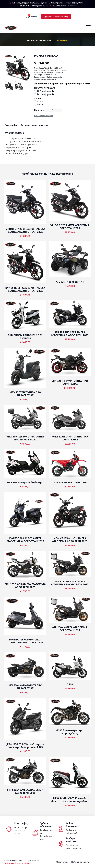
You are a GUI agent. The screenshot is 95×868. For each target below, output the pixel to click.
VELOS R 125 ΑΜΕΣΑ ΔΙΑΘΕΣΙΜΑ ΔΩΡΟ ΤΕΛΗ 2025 (70, 227)
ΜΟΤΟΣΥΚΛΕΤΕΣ (43, 40)
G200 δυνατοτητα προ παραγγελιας (70, 732)
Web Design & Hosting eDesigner (18, 863)
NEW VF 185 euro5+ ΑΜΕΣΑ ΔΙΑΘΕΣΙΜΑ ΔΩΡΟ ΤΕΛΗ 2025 (70, 540)
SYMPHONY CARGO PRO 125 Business (25, 336)
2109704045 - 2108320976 (67, 6)
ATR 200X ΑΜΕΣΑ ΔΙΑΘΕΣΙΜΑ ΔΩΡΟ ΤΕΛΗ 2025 (70, 629)
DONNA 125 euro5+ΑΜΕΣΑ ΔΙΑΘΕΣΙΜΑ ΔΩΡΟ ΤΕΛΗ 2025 (25, 641)
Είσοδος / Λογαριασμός (56, 17)
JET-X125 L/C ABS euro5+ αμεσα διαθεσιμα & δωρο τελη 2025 (25, 746)
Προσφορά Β (45, 94)
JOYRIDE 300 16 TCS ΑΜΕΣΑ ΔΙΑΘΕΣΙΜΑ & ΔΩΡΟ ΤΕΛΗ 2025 (25, 540)
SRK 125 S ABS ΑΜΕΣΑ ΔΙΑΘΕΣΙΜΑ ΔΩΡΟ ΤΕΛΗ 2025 (25, 586)
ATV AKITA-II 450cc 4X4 (70, 282)
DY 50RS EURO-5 (61, 40)
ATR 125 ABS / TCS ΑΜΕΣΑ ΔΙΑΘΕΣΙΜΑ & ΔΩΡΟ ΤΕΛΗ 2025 (70, 334)
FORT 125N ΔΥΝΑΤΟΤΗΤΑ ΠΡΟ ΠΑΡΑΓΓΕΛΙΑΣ (70, 438)
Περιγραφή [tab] (11, 125)
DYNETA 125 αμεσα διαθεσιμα (25, 482)
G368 (70, 684)
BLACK (40, 101)
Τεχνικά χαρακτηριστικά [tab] (35, 125)
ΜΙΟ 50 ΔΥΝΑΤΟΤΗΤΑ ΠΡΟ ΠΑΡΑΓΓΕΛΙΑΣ (25, 394)
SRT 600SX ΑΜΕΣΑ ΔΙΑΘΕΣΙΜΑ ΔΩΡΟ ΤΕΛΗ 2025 (25, 791)
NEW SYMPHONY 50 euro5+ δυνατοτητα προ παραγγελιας (70, 800)
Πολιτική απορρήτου (81, 862)
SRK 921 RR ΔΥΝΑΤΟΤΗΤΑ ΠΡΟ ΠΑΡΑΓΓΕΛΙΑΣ (70, 382)
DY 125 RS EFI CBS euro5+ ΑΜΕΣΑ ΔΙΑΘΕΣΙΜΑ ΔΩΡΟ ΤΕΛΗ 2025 (25, 289)
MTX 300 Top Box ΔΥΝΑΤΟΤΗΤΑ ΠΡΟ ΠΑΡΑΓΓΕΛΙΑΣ (25, 438)
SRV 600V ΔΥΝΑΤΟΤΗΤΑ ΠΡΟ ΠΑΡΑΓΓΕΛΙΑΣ (25, 687)
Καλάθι (31, 17)
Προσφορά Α (45, 91)
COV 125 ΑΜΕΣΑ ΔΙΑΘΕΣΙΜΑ (70, 482)
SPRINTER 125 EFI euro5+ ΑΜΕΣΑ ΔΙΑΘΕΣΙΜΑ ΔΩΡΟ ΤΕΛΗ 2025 (25, 230)
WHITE (40, 105)
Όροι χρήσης (62, 862)
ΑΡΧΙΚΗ (30, 40)
